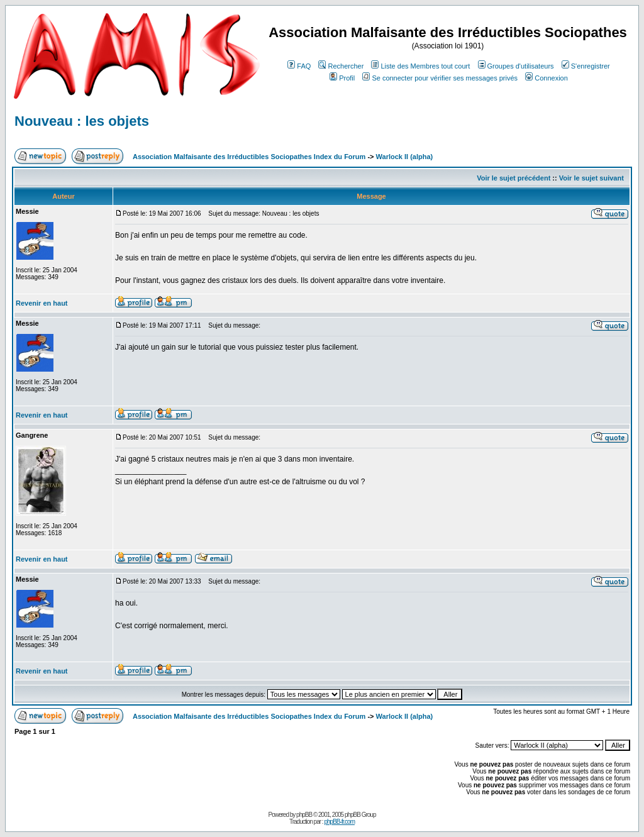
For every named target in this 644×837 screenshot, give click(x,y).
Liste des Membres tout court (420, 66)
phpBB (304, 815)
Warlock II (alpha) (405, 157)
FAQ (299, 66)
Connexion (547, 78)
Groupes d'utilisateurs (516, 66)
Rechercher (341, 66)
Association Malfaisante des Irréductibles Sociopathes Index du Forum (249, 157)
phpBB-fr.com (339, 822)
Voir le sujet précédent (514, 178)
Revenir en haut (42, 303)
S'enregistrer (586, 66)
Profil (342, 78)
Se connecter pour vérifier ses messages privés (440, 78)
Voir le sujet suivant (591, 178)
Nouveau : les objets (82, 121)
